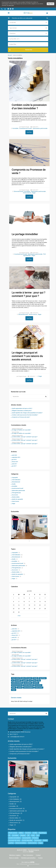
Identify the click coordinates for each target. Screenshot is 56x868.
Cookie (40, 858)
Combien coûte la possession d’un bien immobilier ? (25, 415)
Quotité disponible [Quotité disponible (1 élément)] (28, 685)
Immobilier (16, 128)
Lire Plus (29, 132)
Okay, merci (50, 4)
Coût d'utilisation (16, 480)
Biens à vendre (14, 858)
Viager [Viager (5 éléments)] (14, 690)
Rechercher (21, 50)
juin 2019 (14, 460)
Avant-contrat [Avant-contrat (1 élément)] (16, 678)
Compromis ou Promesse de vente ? (21, 417)
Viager (34, 193)
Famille (14, 484)
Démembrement (19, 191)
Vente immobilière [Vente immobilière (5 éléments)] (28, 687)
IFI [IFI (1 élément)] (13, 680)
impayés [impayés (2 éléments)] (25, 680)
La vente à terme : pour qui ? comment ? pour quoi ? (25, 437)
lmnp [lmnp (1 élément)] (34, 680)
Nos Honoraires (28, 855)
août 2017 (14, 464)
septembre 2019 (16, 457)
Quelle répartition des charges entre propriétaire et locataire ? (27, 413)
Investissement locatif (26, 128)
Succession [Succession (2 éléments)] (38, 685)
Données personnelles (28, 858)
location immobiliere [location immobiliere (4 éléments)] (17, 683)
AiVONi (32, 862)
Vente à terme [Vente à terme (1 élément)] (39, 687)
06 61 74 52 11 (14, 734)
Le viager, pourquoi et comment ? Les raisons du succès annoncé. (27, 356)
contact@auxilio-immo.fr (17, 737)
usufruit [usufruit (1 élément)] (20, 687)
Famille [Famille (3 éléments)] (36, 678)
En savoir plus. (11, 5)
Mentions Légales (15, 855)
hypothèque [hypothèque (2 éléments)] (43, 678)
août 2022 (14, 455)
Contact (38, 855)
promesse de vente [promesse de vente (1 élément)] (17, 685)
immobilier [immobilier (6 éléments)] (18, 680)
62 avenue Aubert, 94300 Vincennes (20, 732)
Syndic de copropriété (17, 499)
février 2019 (15, 462)
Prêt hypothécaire (16, 493)
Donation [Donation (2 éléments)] (29, 678)
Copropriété (15, 478)
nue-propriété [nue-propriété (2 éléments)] (28, 683)
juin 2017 (14, 466)
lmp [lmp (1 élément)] (39, 680)
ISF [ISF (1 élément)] (30, 680)
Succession (15, 495)
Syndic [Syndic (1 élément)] (14, 687)
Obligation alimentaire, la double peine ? (22, 411)
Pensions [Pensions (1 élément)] (36, 683)
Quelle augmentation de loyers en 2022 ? (22, 408)
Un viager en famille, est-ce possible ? (22, 430)
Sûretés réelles (16, 497)
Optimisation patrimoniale (40, 128)
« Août (19, 616)
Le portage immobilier (25, 234)
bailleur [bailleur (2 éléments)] (23, 678)
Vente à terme (27, 193)
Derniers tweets (16, 698)
